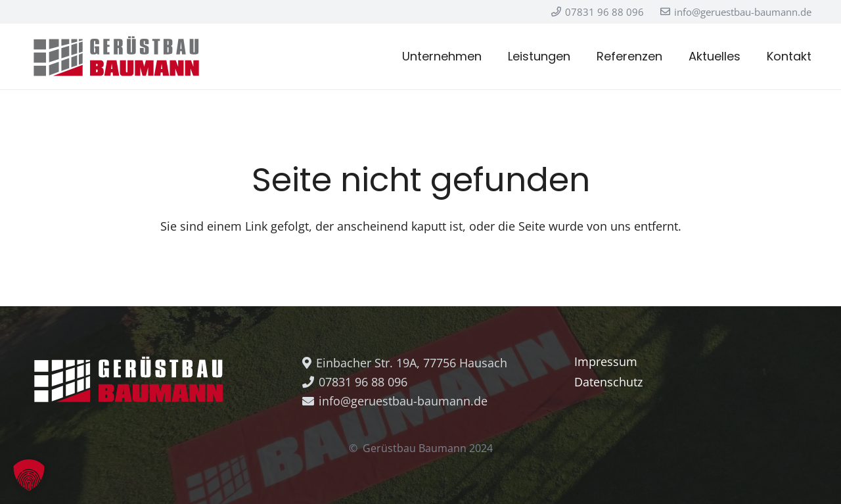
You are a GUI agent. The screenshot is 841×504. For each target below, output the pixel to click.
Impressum (606, 361)
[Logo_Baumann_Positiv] (116, 57)
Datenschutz (608, 382)
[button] (29, 475)
